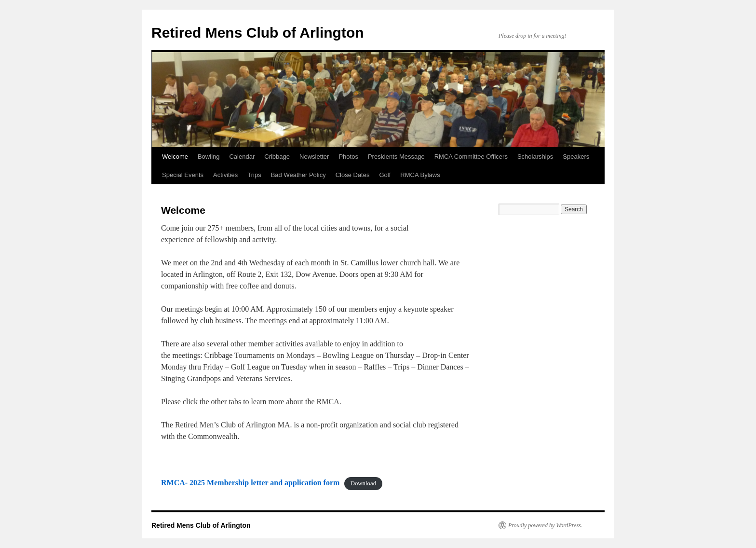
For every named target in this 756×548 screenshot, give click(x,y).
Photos (348, 157)
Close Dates (353, 175)
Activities (225, 175)
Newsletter (314, 157)
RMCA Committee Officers (471, 157)
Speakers (576, 157)
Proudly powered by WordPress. (545, 525)
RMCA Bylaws (420, 175)
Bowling (209, 157)
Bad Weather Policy (298, 175)
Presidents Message (396, 157)
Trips (254, 175)
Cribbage (277, 157)
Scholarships (535, 157)
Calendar (242, 157)
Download (363, 483)
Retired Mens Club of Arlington (258, 33)
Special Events (183, 175)
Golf (385, 175)
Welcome (175, 157)
